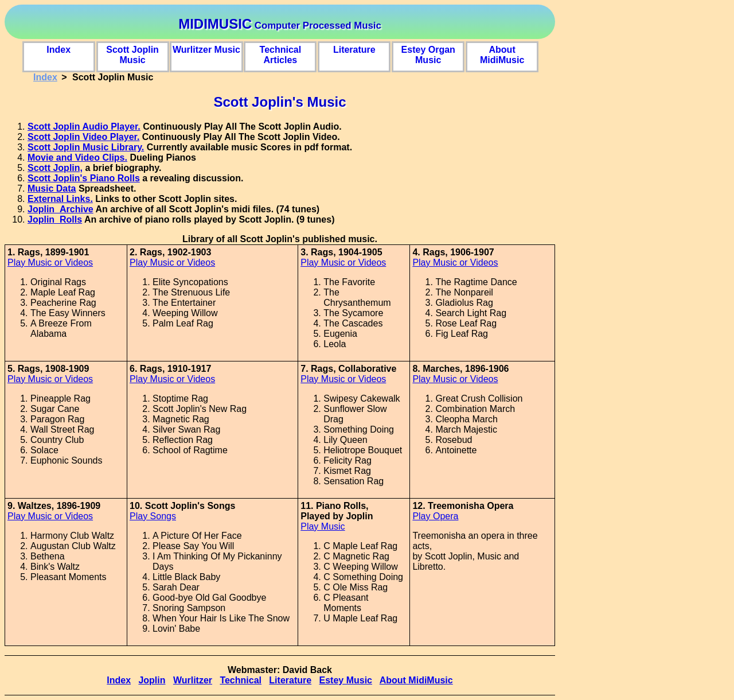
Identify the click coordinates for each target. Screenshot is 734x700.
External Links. (60, 199)
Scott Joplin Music (132, 53)
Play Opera (435, 516)
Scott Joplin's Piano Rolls (84, 178)
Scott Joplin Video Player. (83, 137)
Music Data (52, 188)
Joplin (152, 680)
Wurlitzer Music (206, 50)
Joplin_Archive (60, 209)
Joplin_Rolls (55, 219)
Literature (354, 50)
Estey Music (345, 680)
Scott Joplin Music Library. (86, 147)
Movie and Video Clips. (77, 157)
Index (58, 50)
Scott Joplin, (55, 168)
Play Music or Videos (50, 262)
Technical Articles (281, 53)
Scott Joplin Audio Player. (84, 127)
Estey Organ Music (428, 53)
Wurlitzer (193, 680)
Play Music (323, 526)
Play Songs (153, 516)
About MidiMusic (502, 53)
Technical (241, 680)
